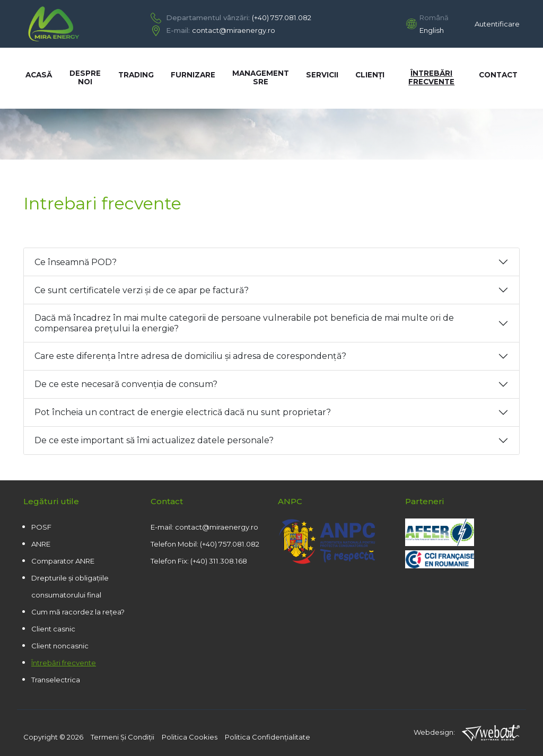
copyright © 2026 (53, 737)
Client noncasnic (60, 646)
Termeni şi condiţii (122, 737)
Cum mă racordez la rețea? (78, 612)
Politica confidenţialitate (268, 737)
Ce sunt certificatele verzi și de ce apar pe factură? (142, 290)
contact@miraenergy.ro (234, 30)
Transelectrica (56, 680)
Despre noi (85, 77)
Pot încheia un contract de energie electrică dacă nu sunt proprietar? (183, 412)
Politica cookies (190, 737)
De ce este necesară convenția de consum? (126, 384)
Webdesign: (467, 733)
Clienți (370, 75)
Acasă (39, 75)
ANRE (41, 544)
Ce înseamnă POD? (76, 262)
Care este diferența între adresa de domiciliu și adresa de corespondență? (190, 356)
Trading (136, 75)
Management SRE (261, 77)
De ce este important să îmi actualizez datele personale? (154, 440)
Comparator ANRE (63, 561)
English (432, 30)
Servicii (322, 75)
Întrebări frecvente (431, 77)
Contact (498, 75)
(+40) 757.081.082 (282, 17)
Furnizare (193, 75)
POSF (41, 527)
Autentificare (497, 24)
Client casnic (53, 629)
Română (434, 17)
